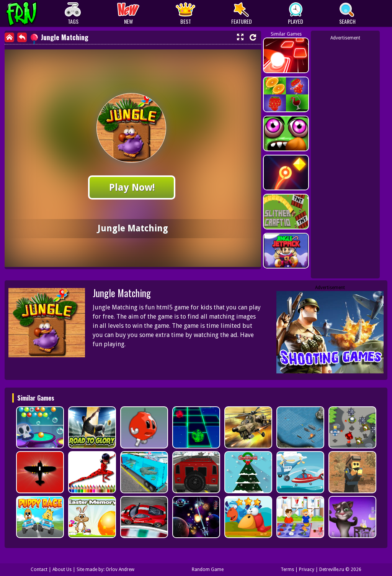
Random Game (208, 569)
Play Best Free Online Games (36, 14)
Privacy (307, 569)
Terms (287, 569)
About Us (62, 569)
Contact (39, 569)
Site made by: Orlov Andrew (105, 569)
